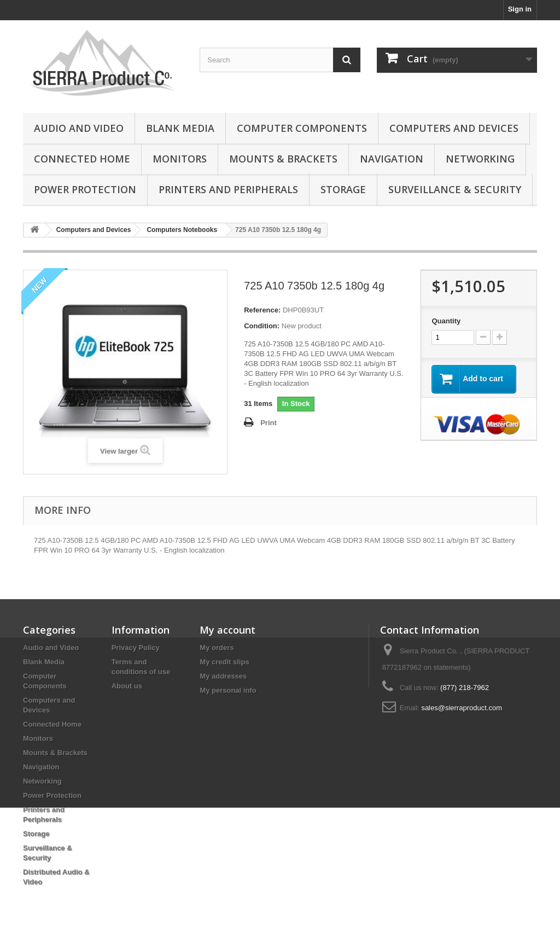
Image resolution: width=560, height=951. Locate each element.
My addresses (223, 676)
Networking (480, 159)
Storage (343, 189)
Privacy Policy (136, 648)
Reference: (262, 310)
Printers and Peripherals (228, 189)
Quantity (446, 321)
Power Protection (85, 189)
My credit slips (224, 662)
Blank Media (180, 128)
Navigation (392, 159)
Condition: (262, 326)
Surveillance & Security (455, 189)
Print (269, 423)
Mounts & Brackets (283, 159)
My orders (217, 648)
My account (227, 630)
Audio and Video (79, 128)
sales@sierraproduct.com (462, 708)
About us (127, 686)
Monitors (180, 159)
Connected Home (82, 159)
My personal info (228, 690)
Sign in (520, 9)
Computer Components (302, 128)
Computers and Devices (454, 128)
